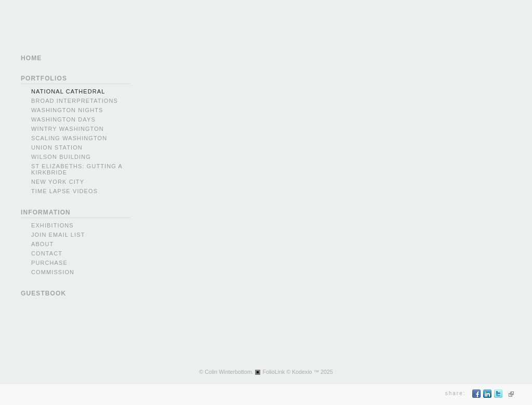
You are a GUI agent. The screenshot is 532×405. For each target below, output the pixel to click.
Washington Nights (67, 110)
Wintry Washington (68, 129)
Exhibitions (52, 225)
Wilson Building (61, 157)
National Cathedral (68, 91)
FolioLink (274, 372)
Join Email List (58, 235)
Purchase (49, 263)
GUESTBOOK (43, 293)
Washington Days (63, 119)
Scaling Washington (69, 138)
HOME (31, 58)
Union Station (57, 147)
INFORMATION (46, 212)
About (42, 244)
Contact (47, 253)
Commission (53, 272)
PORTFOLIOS (44, 78)
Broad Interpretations (75, 101)
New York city (58, 182)
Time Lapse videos (64, 191)
